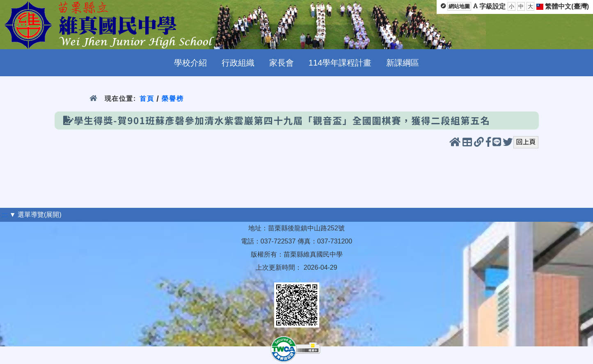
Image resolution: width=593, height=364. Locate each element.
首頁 (147, 99)
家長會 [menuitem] (282, 63)
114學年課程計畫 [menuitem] (340, 63)
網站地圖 (459, 6)
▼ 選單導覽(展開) (35, 215)
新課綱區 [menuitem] (403, 63)
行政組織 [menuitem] (238, 63)
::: (5, 215)
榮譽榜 (173, 99)
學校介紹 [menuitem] (190, 63)
